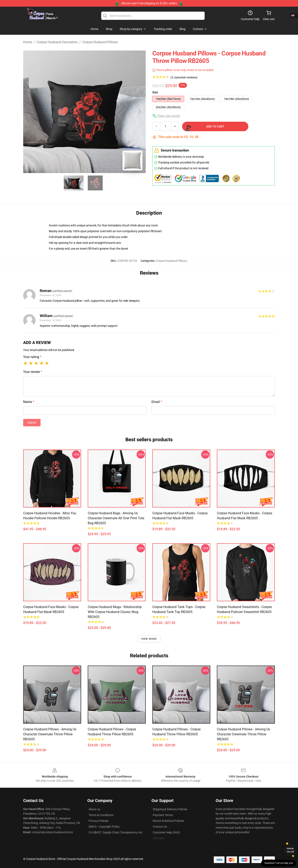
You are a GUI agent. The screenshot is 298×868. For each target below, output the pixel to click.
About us (94, 809)
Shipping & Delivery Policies (170, 809)
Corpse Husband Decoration (57, 42)
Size (155, 92)
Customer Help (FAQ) (166, 832)
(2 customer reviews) (184, 77)
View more (149, 639)
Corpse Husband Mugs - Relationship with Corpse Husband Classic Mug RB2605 (115, 612)
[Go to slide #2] (95, 183)
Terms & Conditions (101, 815)
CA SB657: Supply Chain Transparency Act (116, 832)
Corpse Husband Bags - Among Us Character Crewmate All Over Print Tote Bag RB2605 (116, 518)
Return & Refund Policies (168, 821)
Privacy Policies (99, 821)
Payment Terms (163, 815)
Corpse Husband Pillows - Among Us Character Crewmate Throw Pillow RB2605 (50, 734)
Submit (32, 423)
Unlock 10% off (290, 850)
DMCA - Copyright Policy (104, 827)
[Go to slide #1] (74, 183)
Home (28, 42)
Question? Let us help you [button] (279, 863)
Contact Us (160, 827)
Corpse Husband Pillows (100, 42)
